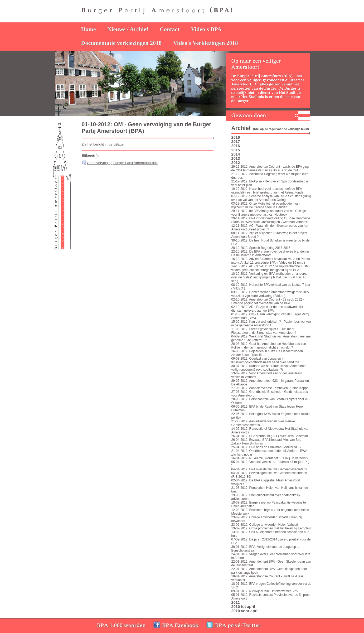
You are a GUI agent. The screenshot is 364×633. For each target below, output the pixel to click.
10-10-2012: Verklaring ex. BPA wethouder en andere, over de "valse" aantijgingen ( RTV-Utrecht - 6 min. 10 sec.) (269, 277)
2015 (236, 150)
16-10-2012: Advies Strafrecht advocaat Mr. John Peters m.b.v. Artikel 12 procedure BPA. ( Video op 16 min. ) (271, 261)
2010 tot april (243, 607)
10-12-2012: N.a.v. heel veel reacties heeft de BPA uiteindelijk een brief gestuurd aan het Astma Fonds (267, 191)
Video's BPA (206, 29)
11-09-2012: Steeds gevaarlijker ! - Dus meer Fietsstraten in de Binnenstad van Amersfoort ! (264, 331)
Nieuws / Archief (128, 29)
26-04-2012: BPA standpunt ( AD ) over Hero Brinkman (270, 436)
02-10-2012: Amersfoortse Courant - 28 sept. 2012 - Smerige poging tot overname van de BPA (268, 301)
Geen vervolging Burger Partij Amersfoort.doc (122, 163)
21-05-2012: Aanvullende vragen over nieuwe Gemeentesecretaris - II (263, 423)
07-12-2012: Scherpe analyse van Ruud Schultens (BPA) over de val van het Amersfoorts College (271, 198)
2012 (236, 163)
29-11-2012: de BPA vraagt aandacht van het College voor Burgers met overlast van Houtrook (269, 213)
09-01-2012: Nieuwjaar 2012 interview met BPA (265, 591)
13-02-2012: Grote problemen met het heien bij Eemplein (271, 528)
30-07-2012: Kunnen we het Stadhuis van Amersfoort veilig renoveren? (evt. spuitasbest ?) (269, 368)
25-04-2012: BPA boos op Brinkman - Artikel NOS (266, 447)
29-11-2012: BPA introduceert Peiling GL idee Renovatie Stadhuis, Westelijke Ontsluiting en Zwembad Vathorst (271, 220)
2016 (236, 146)
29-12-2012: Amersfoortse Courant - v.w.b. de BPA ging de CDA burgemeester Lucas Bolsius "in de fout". (270, 168)
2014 (236, 154)
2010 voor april (245, 611)
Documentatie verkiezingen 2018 (122, 43)
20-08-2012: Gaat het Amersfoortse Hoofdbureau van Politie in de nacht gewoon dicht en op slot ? (269, 346)
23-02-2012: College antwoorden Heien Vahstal (265, 525)
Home (89, 29)
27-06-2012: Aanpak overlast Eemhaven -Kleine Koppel (270, 388)
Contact (170, 29)
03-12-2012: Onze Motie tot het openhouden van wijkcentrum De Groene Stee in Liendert (266, 205)
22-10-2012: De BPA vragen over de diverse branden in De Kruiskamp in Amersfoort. (270, 253)
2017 (236, 142)
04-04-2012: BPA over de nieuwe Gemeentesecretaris (269, 469)
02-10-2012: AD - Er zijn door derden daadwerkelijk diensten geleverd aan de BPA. (267, 309)
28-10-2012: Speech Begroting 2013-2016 (261, 248)
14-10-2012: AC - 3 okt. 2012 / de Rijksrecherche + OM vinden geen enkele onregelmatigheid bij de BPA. (270, 268)
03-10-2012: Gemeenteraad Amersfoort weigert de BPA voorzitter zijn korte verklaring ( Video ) (270, 294)
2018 (236, 137)
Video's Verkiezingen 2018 (206, 43)
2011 (236, 602)
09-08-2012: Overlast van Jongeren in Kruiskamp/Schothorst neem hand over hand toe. (266, 360)
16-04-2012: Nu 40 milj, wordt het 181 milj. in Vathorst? (270, 458)
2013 (236, 158)
